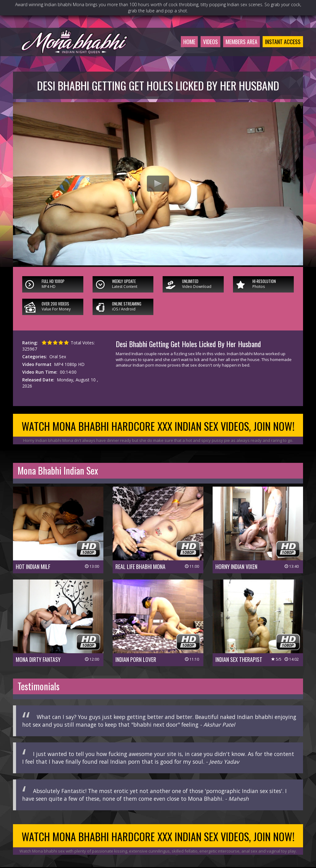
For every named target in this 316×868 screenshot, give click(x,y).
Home (189, 42)
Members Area (241, 42)
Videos (210, 42)
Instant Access (283, 42)
